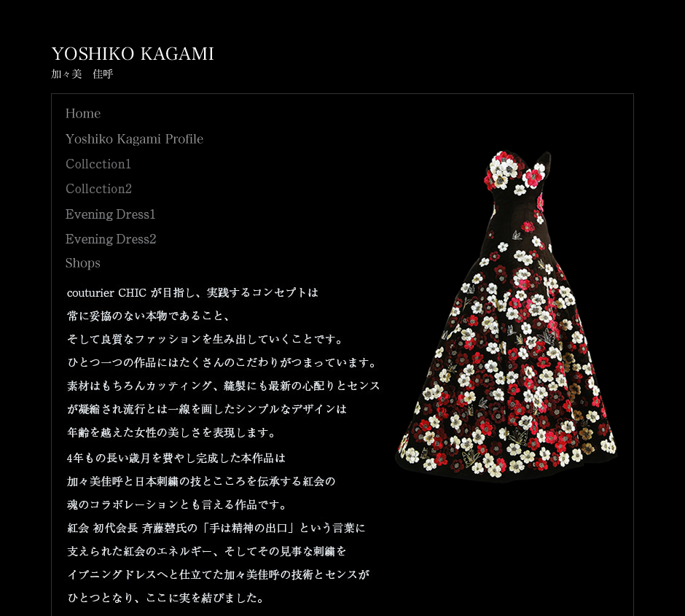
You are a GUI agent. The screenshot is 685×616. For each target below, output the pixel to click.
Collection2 (99, 188)
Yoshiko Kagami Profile (134, 140)
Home (83, 113)
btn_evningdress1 (111, 215)
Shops (83, 264)
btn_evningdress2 (111, 239)
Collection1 (99, 164)
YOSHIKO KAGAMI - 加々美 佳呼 (132, 63)
